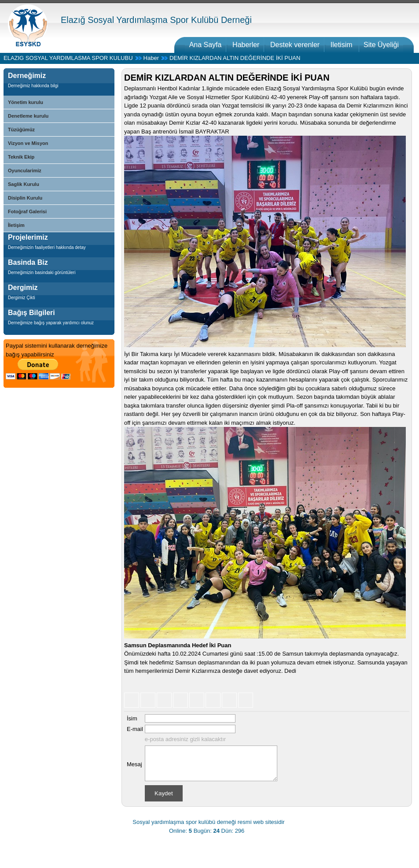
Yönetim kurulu (26, 102)
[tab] (59, 83)
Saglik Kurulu (24, 184)
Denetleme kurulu (28, 116)
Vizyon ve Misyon (28, 143)
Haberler (246, 45)
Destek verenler (295, 45)
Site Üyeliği (381, 45)
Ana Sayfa (206, 45)
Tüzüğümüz (21, 130)
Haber (151, 58)
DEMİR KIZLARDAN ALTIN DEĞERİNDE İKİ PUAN (235, 58)
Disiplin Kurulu (25, 198)
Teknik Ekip (21, 157)
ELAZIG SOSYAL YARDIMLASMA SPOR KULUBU (68, 58)
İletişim (16, 225)
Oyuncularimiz (25, 171)
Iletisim (342, 45)
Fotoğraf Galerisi (27, 211)
